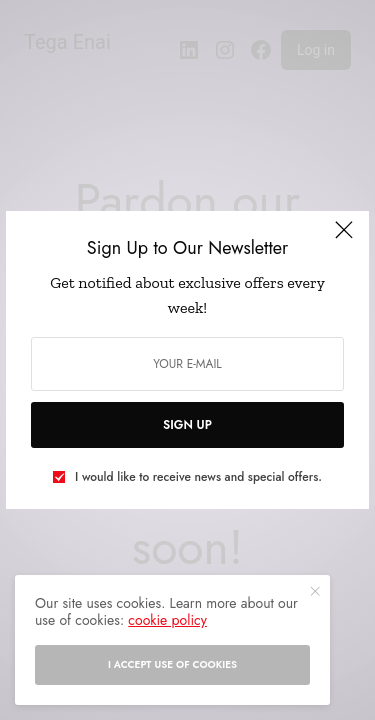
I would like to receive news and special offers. (198, 477)
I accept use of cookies (172, 664)
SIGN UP (187, 425)
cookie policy (167, 620)
